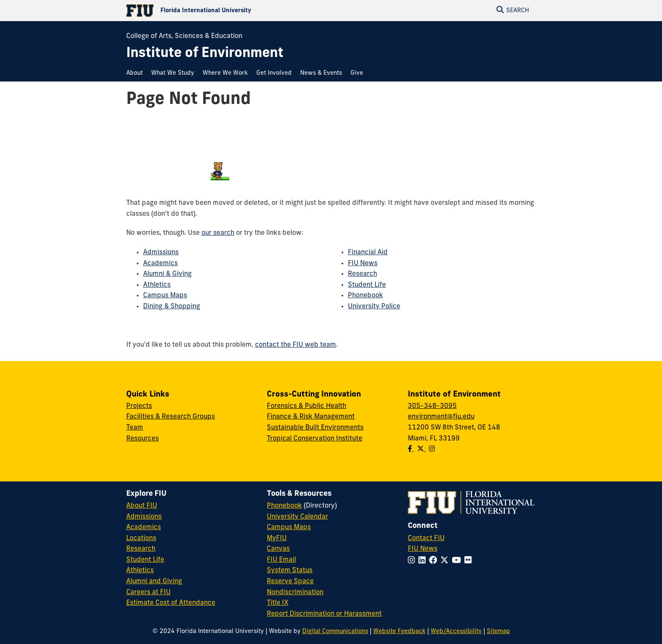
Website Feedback (399, 632)
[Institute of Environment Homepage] (205, 54)
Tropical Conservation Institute (315, 439)
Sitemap (498, 632)
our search (218, 233)
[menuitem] (137, 73)
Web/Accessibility (456, 632)
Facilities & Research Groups (171, 417)
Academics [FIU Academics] (144, 527)
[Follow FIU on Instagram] (413, 561)
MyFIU (277, 538)
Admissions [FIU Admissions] (144, 517)
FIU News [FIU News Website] (423, 549)
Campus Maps (165, 296)
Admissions (161, 253)
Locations (141, 538)
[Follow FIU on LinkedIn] (424, 561)
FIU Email (281, 560)
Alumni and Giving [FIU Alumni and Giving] (154, 582)
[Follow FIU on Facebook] (435, 561)
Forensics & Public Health (307, 406)
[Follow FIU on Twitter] (446, 561)
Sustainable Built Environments (315, 428)
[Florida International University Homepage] (229, 11)
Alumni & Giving (167, 274)
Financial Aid (368, 253)
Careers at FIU (148, 592)
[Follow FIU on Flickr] (470, 561)
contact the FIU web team (296, 345)
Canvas (278, 549)
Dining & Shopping (172, 307)
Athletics (157, 285)
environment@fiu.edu (441, 417)
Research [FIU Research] (141, 549)
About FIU (142, 506)
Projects (139, 406)
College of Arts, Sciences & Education (184, 36)
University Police (374, 307)
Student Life (367, 285)
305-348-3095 (432, 406)
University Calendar (297, 517)
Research (362, 274)
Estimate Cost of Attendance (171, 603)
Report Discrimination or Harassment (324, 614)
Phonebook (365, 296)
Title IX (278, 603)
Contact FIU (426, 538)
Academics (160, 264)
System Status (290, 571)
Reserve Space (290, 582)
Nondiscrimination (295, 592)
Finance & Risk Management (311, 417)
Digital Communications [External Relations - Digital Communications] (335, 632)
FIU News (363, 264)
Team (135, 428)
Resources (142, 439)
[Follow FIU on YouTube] (458, 561)
